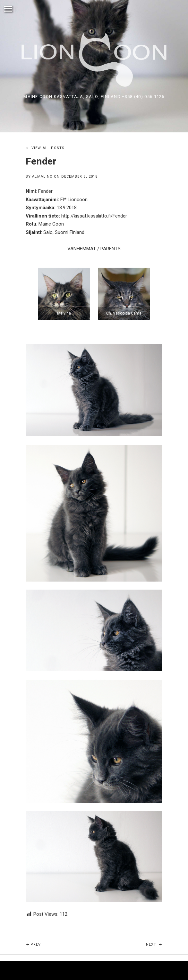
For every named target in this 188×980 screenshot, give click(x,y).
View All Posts (48, 148)
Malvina (64, 313)
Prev (48, 941)
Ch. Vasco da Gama (124, 313)
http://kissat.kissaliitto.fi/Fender (94, 216)
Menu (8, 9)
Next (167, 941)
